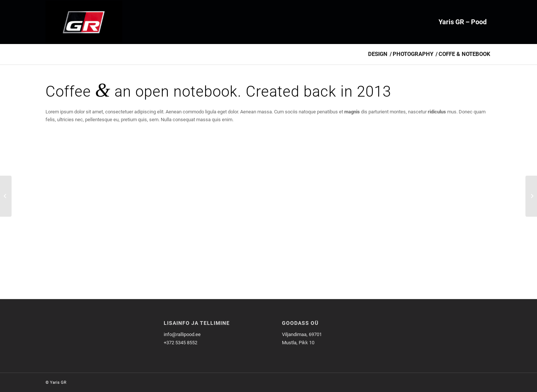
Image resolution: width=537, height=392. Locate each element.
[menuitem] (463, 22)
